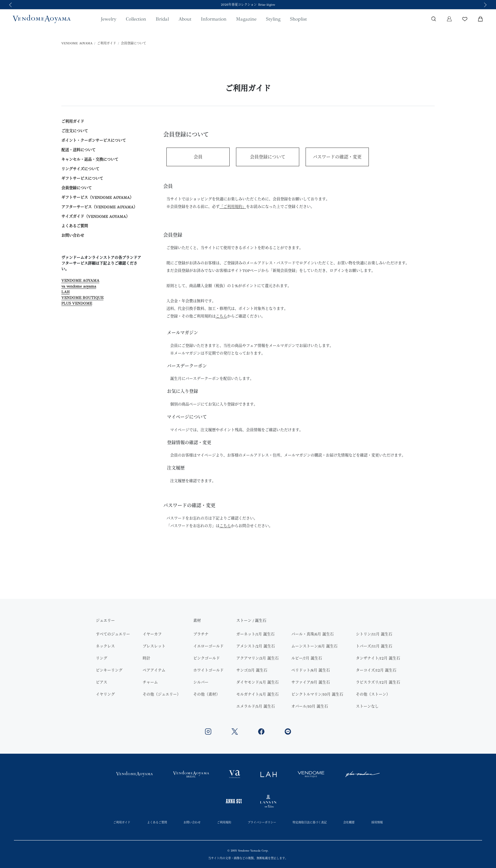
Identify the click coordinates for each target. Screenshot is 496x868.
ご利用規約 (224, 822)
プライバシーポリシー (262, 822)
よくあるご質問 (75, 226)
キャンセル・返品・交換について (90, 160)
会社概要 (349, 822)
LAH (65, 292)
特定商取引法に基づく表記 (310, 822)
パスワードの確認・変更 (337, 157)
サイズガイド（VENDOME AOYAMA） (96, 217)
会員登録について (133, 43)
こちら (225, 526)
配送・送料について (78, 150)
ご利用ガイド (107, 43)
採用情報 (377, 822)
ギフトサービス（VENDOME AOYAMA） (97, 198)
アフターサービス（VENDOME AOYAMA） (99, 207)
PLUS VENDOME (77, 303)
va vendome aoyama (79, 286)
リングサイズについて (80, 169)
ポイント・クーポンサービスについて (94, 141)
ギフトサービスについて (82, 179)
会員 (198, 157)
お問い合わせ (73, 236)
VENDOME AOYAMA (77, 43)
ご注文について (75, 131)
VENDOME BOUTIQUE (82, 298)
